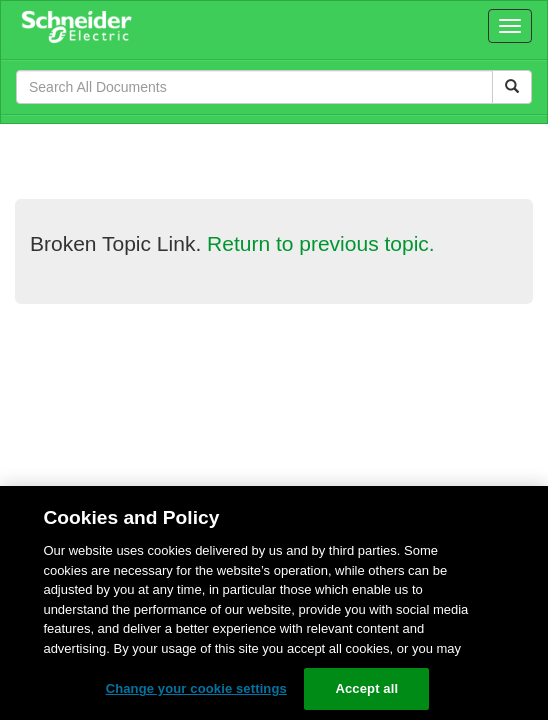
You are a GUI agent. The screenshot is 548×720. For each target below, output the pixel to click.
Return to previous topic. (321, 243)
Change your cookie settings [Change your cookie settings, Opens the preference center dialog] (196, 688)
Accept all (366, 688)
